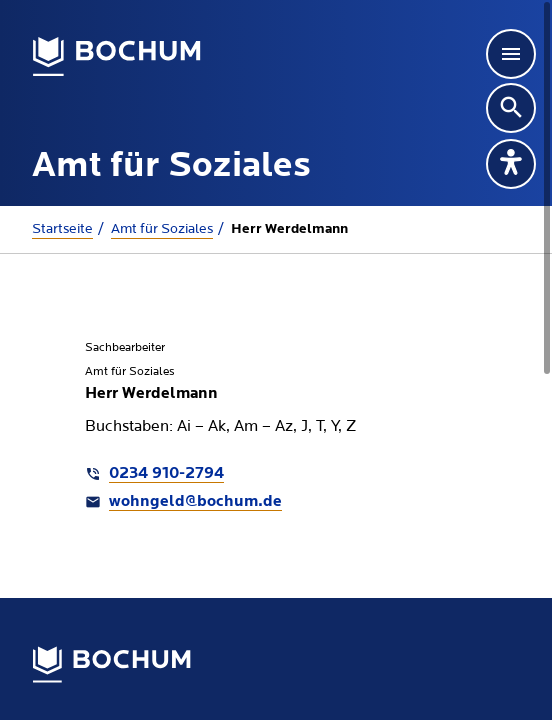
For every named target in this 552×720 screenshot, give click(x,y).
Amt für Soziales (162, 229)
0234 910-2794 (166, 474)
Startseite (62, 229)
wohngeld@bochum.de (195, 502)
